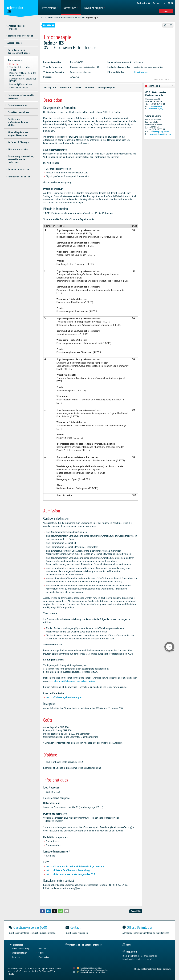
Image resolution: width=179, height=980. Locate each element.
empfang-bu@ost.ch (160, 132)
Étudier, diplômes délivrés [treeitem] (21, 84)
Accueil (44, 18)
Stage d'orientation (20, 953)
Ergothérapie (141, 72)
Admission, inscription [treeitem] (19, 88)
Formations (54, 18)
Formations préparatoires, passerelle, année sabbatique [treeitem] (20, 159)
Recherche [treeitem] (14, 64)
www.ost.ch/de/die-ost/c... (161, 134)
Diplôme (90, 88)
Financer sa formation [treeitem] (18, 169)
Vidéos (41, 953)
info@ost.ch (157, 106)
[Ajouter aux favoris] (171, 25)
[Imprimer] (165, 25)
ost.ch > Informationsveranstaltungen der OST (70, 874)
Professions (17, 957)
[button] (42, 911)
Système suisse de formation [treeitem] (17, 27)
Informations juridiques (153, 969)
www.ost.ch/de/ (156, 109)
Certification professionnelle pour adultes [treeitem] (18, 122)
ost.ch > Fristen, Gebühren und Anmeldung (68, 870)
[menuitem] (50, 7)
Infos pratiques (107, 88)
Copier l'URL (136, 911)
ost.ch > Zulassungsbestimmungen (64, 697)
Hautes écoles (67, 18)
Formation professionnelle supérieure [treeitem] (21, 96)
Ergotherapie (92, 18)
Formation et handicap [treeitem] (19, 177)
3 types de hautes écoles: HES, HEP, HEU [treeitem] (23, 80)
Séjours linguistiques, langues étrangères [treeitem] (18, 134)
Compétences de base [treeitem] (18, 112)
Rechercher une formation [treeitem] (20, 36)
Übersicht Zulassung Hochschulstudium (74, 681)
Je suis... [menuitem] (166, 11)
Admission (65, 88)
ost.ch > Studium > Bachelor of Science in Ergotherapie (75, 867)
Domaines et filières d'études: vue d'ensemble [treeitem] (23, 74)
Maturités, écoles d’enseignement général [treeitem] (19, 51)
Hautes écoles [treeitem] (15, 60)
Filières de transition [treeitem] (18, 149)
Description (50, 88)
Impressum (167, 969)
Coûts (78, 88)
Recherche (79, 18)
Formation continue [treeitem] (17, 105)
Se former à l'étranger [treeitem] (19, 142)
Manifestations (44, 957)
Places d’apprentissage (21, 949)
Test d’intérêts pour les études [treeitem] (20, 68)
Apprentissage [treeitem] (15, 43)
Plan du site (139, 969)
